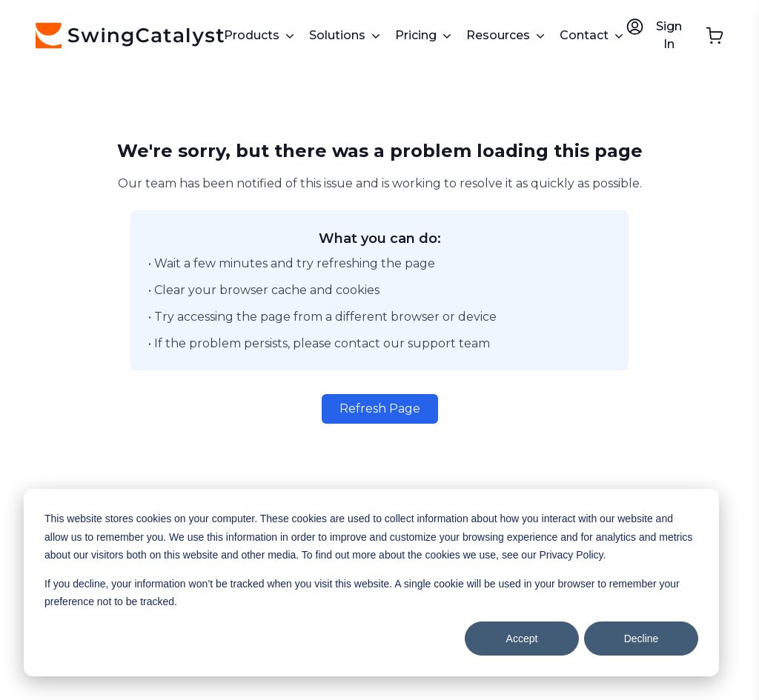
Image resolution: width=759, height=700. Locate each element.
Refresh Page (380, 409)
